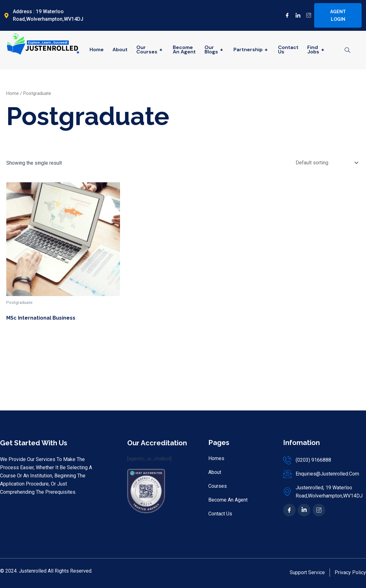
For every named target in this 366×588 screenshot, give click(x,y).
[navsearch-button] (347, 51)
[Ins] (319, 510)
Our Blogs (215, 49)
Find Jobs (317, 49)
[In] (304, 510)
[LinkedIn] (296, 15)
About (120, 49)
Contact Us (288, 49)
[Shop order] (326, 163)
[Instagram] (306, 15)
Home (97, 49)
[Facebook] (285, 15)
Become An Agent (184, 49)
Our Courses (150, 49)
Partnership (251, 49)
